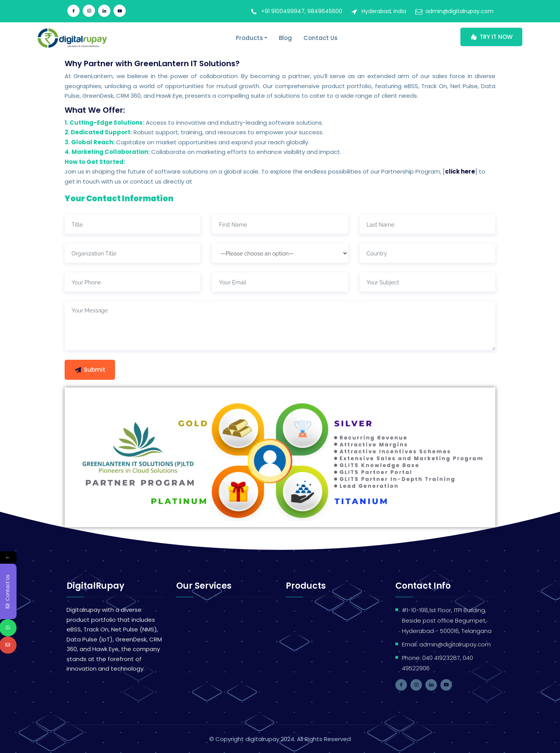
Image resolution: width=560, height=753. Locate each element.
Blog (285, 38)
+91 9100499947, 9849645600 (302, 11)
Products (249, 38)
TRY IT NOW (491, 37)
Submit (90, 370)
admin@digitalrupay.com (459, 11)
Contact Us (321, 38)
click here (460, 171)
